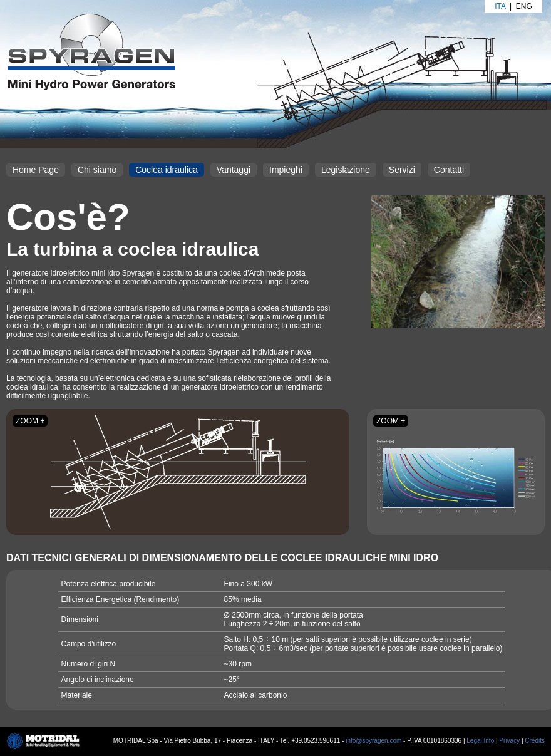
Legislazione (346, 170)
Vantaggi (234, 170)
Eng (524, 6)
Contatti (449, 170)
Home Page (36, 170)
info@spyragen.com (373, 741)
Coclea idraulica (167, 170)
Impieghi (286, 170)
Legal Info (480, 741)
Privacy (509, 741)
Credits (535, 741)
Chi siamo (97, 170)
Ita (500, 6)
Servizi (402, 170)
